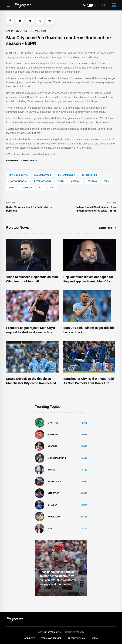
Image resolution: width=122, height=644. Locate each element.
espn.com (40, 31)
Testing (92, 181)
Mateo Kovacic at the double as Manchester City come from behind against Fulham (31, 383)
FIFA (50, 528)
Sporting (53, 423)
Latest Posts (108, 228)
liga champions (57, 458)
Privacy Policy (76, 638)
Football (53, 435)
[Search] (104, 5)
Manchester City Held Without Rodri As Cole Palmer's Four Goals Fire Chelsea (89, 383)
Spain (61, 181)
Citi (41, 188)
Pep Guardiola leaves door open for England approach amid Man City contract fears (88, 281)
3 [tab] (52, 590)
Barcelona (54, 517)
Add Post (30, 638)
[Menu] (8, 5)
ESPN (106, 181)
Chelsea (52, 505)
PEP (52, 188)
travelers (26, 188)
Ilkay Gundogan (18, 181)
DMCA (95, 638)
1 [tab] (41, 590)
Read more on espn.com (22, 160)
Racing (52, 470)
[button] (10, 21)
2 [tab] (47, 590)
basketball (54, 481)
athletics (53, 493)
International (43, 181)
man (11, 188)
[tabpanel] (61, 568)
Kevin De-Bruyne (18, 175)
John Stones (89, 175)
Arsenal (76, 181)
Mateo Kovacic (43, 175)
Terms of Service (51, 638)
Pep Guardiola (67, 175)
